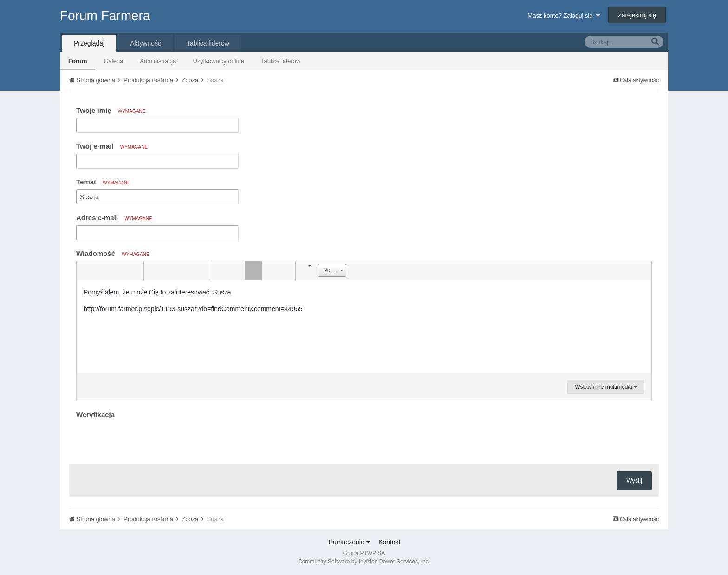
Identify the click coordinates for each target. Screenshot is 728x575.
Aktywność (146, 43)
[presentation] (147, 439)
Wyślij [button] (634, 480)
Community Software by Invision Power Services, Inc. (364, 562)
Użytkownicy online (218, 61)
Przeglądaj (89, 43)
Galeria (113, 61)
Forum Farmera (105, 16)
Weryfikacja (95, 415)
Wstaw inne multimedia (606, 387)
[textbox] (364, 327)
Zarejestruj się (637, 15)
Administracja (158, 61)
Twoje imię (111, 110)
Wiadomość (113, 253)
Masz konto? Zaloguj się (563, 16)
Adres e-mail (114, 218)
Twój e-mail (112, 146)
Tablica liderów (281, 61)
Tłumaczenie (348, 542)
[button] (85, 271)
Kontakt (389, 542)
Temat (103, 182)
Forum (78, 61)
